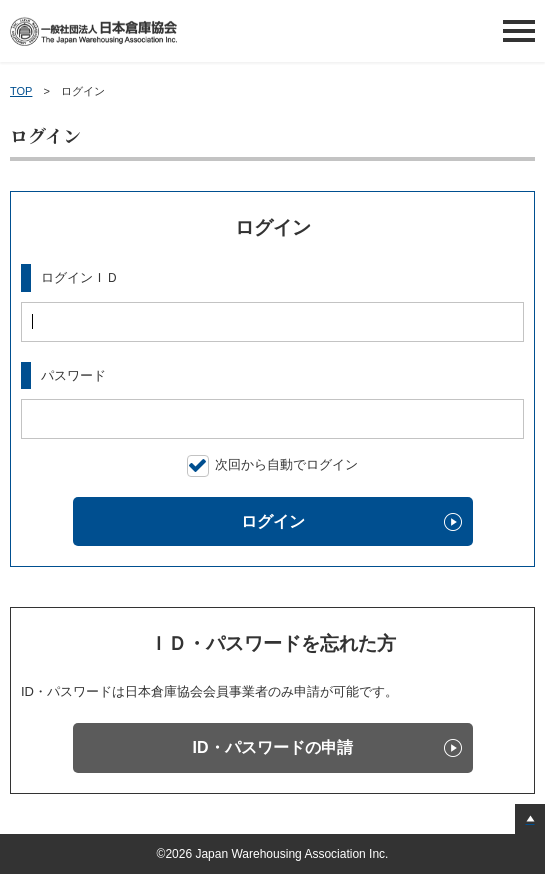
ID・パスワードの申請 (273, 747)
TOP (21, 91)
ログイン (273, 521)
